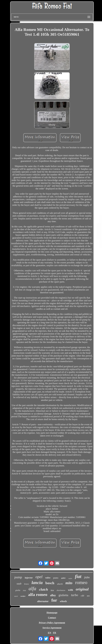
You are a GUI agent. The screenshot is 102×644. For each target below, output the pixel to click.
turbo (74, 595)
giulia (18, 590)
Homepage (52, 613)
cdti (82, 596)
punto (56, 578)
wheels (63, 601)
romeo (81, 582)
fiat (78, 576)
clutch (43, 589)
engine (70, 578)
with (70, 590)
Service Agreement (52, 628)
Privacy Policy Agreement (52, 623)
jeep (24, 590)
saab (19, 584)
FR (55, 633)
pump (18, 577)
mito (69, 583)
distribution (61, 590)
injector (29, 578)
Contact (52, 618)
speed (16, 596)
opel (39, 577)
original (82, 589)
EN (49, 633)
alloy (53, 595)
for (54, 600)
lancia (37, 583)
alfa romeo (38, 594)
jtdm (87, 577)
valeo (48, 578)
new (88, 596)
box (52, 590)
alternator (43, 601)
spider (63, 578)
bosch (50, 583)
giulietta (64, 595)
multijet (23, 596)
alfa (32, 589)
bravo (26, 584)
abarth (60, 584)
